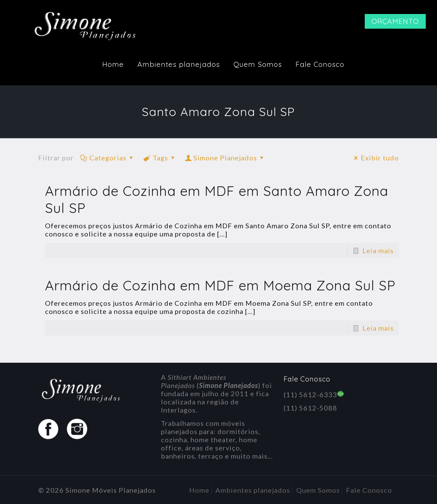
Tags (160, 158)
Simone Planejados (225, 158)
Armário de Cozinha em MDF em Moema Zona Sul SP (220, 285)
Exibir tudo (375, 158)
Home (199, 490)
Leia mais (378, 250)
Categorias (107, 158)
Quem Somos (318, 490)
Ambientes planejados (253, 490)
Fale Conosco (369, 490)
